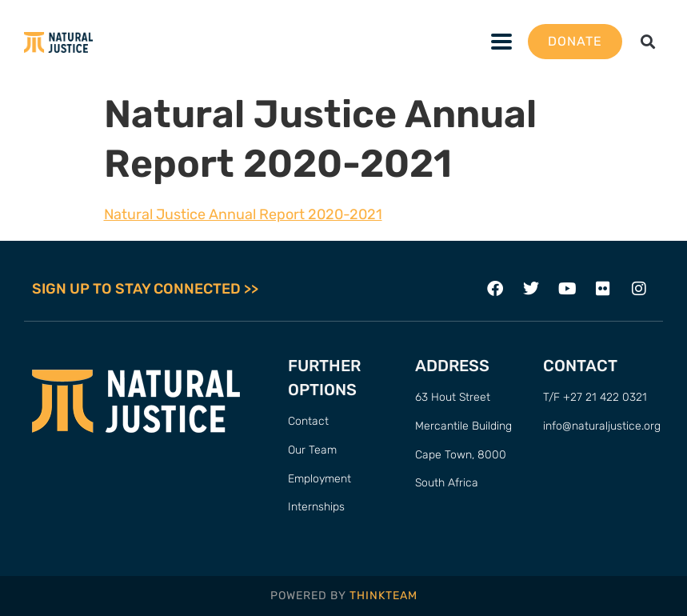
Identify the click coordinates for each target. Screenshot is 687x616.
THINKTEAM (383, 596)
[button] (647, 42)
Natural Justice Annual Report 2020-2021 (243, 214)
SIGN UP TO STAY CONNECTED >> (145, 289)
